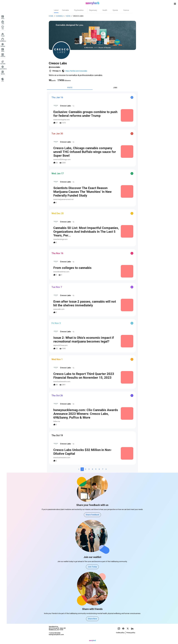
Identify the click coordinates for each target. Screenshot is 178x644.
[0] (79, 469)
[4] (93, 469)
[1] (83, 469)
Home (52, 16)
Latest (57, 10)
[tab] (57, 10)
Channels (60, 16)
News (69, 16)
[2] (86, 469)
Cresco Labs (79, 16)
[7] (103, 469)
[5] (96, 469)
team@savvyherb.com (57, 639)
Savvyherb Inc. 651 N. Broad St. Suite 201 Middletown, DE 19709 (58, 633)
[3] (90, 469)
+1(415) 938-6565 (55, 637)
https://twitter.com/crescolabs (77, 71)
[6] (100, 469)
